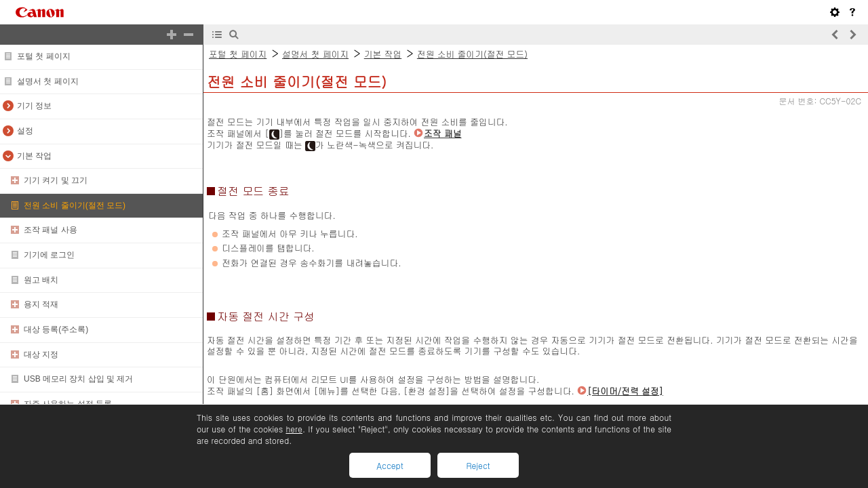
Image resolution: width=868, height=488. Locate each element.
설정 (25, 131)
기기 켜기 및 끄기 (56, 180)
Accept (390, 465)
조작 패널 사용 (51, 230)
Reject (478, 465)
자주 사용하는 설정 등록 (68, 404)
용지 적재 (41, 304)
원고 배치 (41, 280)
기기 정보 (34, 106)
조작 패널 (442, 133)
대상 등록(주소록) (56, 329)
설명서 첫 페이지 (48, 81)
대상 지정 (41, 354)
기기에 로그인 (49, 255)
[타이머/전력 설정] (625, 391)
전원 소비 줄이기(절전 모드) (75, 205)
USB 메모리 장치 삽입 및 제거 (78, 379)
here (294, 429)
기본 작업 (34, 156)
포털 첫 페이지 (44, 56)
